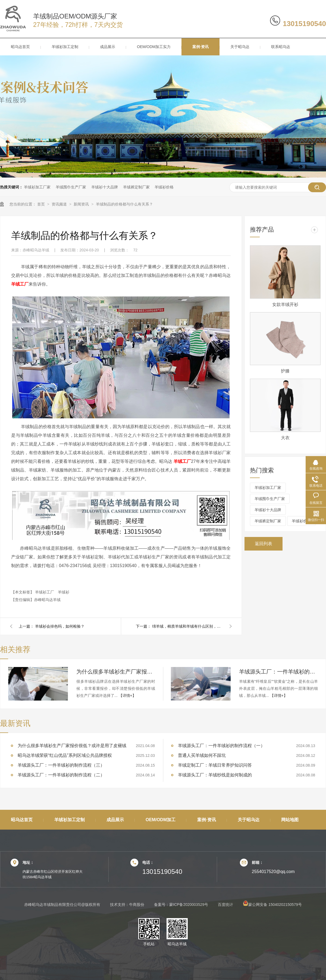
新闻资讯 (82, 204)
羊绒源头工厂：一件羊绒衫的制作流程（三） (278, 672)
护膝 (285, 371)
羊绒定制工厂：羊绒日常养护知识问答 (215, 765)
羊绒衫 (64, 592)
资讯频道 (60, 204)
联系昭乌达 (281, 47)
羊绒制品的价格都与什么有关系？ (124, 204)
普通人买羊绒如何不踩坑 (202, 755)
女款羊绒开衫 (285, 304)
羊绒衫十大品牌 (105, 187)
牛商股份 (137, 905)
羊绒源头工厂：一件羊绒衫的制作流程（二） (61, 775)
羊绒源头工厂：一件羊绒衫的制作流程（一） (221, 746)
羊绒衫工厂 (45, 592)
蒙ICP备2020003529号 (189, 905)
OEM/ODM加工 (161, 820)
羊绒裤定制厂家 (136, 187)
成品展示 (108, 47)
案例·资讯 (200, 47)
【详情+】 (127, 696)
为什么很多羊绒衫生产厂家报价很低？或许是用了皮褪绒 (116, 672)
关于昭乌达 (240, 47)
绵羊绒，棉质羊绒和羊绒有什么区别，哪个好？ (187, 626)
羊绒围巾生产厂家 (71, 187)
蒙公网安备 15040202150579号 (272, 905)
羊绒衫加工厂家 (37, 187)
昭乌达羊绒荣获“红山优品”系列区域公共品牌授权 (65, 755)
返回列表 (264, 544)
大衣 (285, 438)
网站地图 (290, 820)
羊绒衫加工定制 (65, 47)
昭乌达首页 (20, 47)
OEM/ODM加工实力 (154, 47)
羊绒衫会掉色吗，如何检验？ (60, 626)
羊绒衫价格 (164, 187)
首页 (42, 204)
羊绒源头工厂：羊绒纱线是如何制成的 (215, 775)
